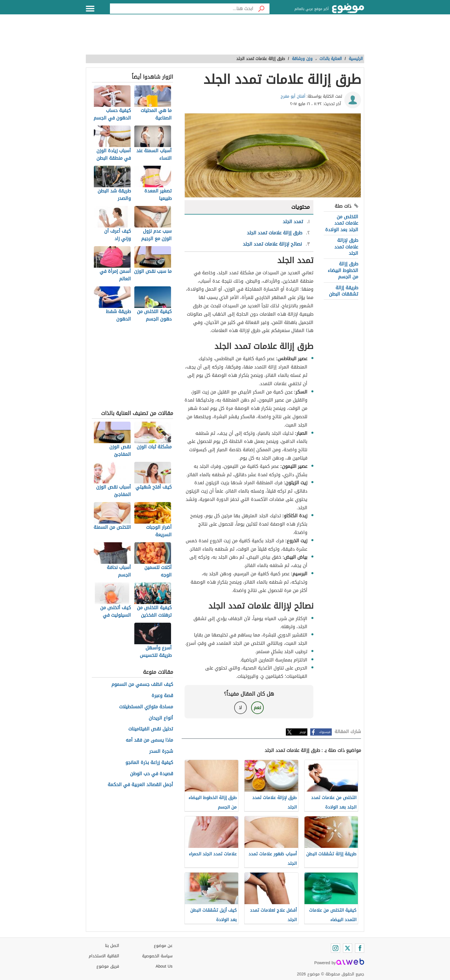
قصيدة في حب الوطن (152, 774)
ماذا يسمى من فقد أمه (149, 740)
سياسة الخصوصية (157, 956)
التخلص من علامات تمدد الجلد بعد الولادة (342, 223)
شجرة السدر (161, 752)
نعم (257, 708)
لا (240, 708)
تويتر (303, 732)
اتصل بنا (112, 946)
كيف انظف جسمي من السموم (142, 685)
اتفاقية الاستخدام (104, 956)
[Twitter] (348, 948)
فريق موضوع (108, 966)
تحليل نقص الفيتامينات (151, 729)
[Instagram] (335, 948)
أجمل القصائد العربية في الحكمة (140, 785)
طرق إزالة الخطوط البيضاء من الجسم (343, 270)
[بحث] (261, 9)
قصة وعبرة (162, 696)
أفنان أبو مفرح (293, 96)
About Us (164, 966)
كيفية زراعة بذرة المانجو (149, 763)
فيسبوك (325, 732)
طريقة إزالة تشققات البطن (344, 291)
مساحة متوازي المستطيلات (146, 707)
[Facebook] (360, 948)
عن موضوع (163, 946)
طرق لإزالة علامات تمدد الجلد (346, 247)
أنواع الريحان (161, 718)
